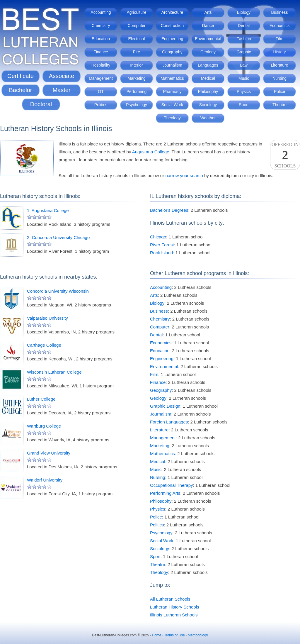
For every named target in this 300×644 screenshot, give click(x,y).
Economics (279, 26)
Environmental (208, 39)
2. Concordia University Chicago (58, 237)
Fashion (244, 39)
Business (280, 12)
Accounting (101, 12)
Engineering (172, 39)
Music (244, 78)
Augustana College (151, 152)
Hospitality (101, 65)
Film (279, 39)
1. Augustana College (48, 210)
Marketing (136, 78)
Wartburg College (44, 426)
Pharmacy (172, 91)
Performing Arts (165, 493)
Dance (208, 26)
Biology (244, 12)
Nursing (279, 78)
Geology (208, 52)
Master (61, 90)
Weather (208, 118)
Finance (101, 52)
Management (101, 78)
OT (101, 91)
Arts (208, 12)
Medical (208, 78)
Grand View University (49, 453)
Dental (244, 26)
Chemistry (101, 26)
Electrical (137, 39)
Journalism (172, 65)
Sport (244, 105)
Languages (208, 65)
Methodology (198, 635)
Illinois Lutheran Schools (174, 615)
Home (157, 635)
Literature (279, 65)
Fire (137, 52)
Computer (136, 26)
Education (101, 39)
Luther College (41, 399)
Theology (172, 118)
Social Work (172, 105)
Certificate (21, 76)
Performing (137, 91)
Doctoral (41, 104)
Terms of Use (174, 635)
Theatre (279, 105)
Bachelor (21, 90)
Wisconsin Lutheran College (54, 372)
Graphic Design (165, 406)
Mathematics (172, 78)
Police (279, 91)
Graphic (244, 52)
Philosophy (208, 91)
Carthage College (44, 345)
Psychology (137, 105)
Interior (137, 65)
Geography (172, 52)
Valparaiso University (47, 318)
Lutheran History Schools (175, 607)
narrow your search (184, 176)
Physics (244, 91)
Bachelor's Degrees (169, 210)
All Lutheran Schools (170, 599)
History (279, 52)
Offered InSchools (285, 155)
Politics (101, 105)
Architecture (172, 12)
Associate (62, 76)
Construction (172, 26)
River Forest (162, 245)
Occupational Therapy (171, 485)
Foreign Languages (169, 422)
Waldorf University (45, 480)
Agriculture (137, 12)
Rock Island (161, 253)
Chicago (158, 237)
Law (244, 65)
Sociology (208, 105)
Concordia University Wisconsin (58, 291)
